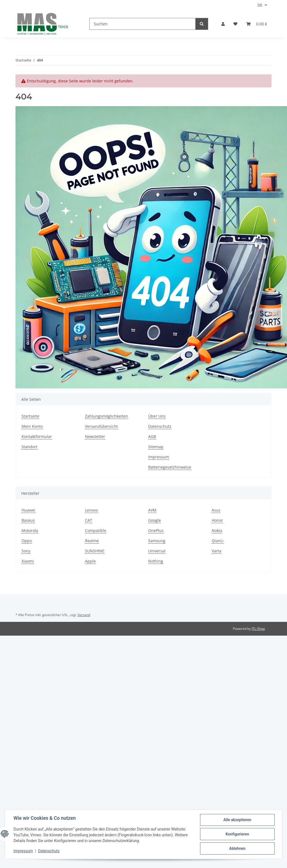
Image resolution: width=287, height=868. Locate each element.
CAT (89, 520)
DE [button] (260, 5)
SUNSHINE (95, 551)
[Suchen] (143, 24)
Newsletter (95, 436)
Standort (30, 447)
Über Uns (157, 416)
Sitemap (156, 447)
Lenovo (91, 510)
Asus (216, 510)
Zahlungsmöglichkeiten (107, 416)
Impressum (23, 851)
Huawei (28, 510)
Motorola (30, 530)
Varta (216, 551)
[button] (223, 24)
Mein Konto (32, 426)
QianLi (218, 541)
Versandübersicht (101, 426)
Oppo (27, 541)
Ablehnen (237, 848)
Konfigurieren (237, 834)
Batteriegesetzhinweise (170, 467)
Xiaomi (28, 561)
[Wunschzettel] (235, 24)
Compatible (96, 530)
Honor (217, 520)
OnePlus (156, 530)
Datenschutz (49, 851)
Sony (26, 551)
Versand (84, 615)
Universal (157, 551)
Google (155, 520)
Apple (90, 561)
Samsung (157, 541)
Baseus (28, 520)
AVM (152, 510)
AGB (152, 436)
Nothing (156, 561)
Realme (92, 541)
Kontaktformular (37, 436)
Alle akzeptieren (237, 820)
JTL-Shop (258, 629)
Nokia (217, 530)
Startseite (30, 416)
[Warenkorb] (257, 24)
